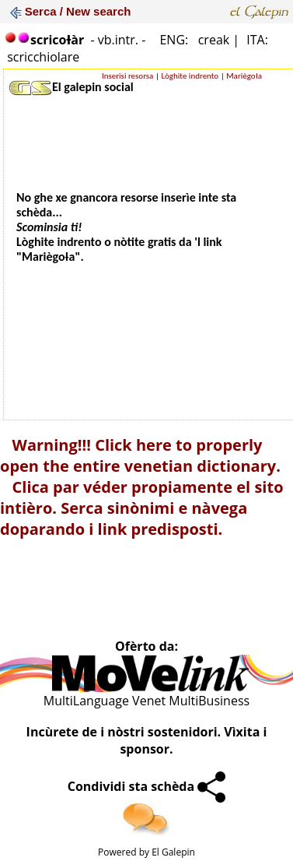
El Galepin (173, 852)
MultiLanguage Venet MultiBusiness (146, 701)
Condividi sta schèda (147, 786)
